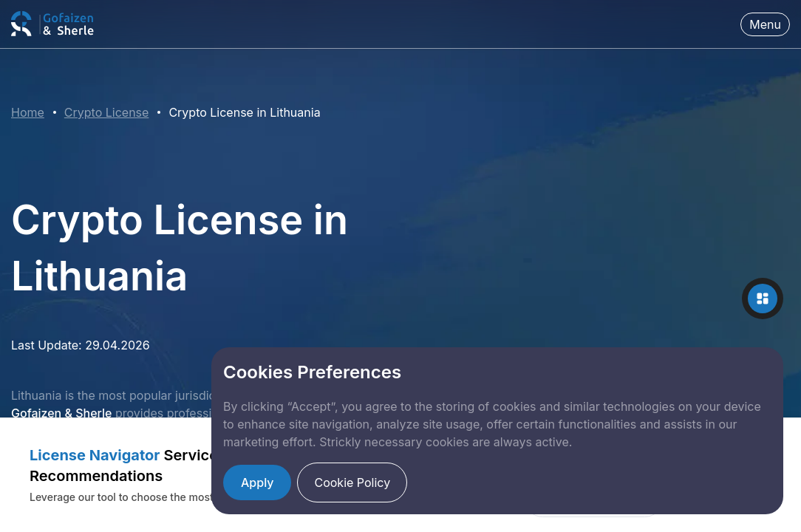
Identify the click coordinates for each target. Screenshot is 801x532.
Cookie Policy (352, 482)
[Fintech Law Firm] (53, 24)
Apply (257, 482)
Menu (765, 24)
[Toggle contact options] (763, 299)
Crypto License (107, 112)
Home (28, 112)
